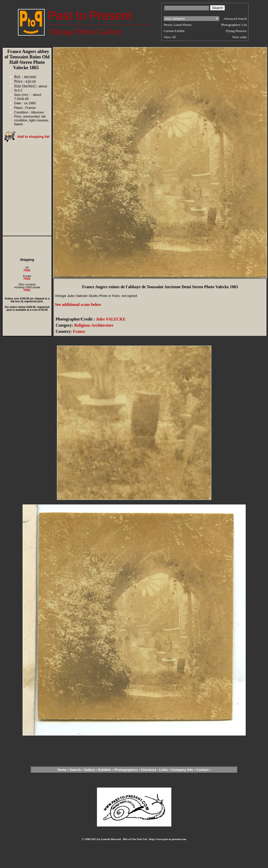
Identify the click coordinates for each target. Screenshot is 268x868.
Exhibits (105, 770)
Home (62, 770)
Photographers (126, 770)
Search (75, 770)
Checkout (148, 770)
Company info (182, 770)
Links (163, 770)
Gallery (90, 770)
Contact (202, 770)
